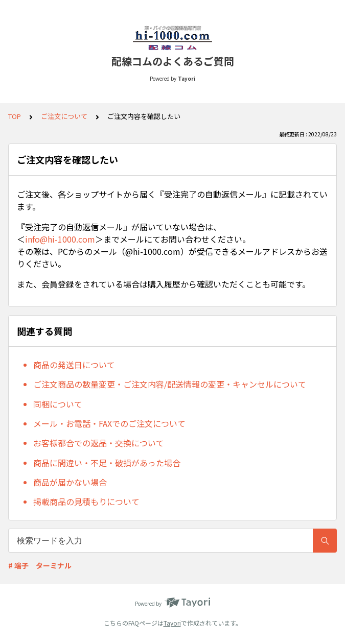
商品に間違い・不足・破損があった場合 (107, 463)
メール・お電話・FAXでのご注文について (109, 423)
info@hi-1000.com (60, 239)
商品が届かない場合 (70, 482)
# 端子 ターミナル (40, 565)
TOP (15, 116)
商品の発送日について (74, 365)
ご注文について (64, 116)
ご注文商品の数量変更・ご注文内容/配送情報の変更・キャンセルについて (170, 384)
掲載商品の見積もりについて (86, 502)
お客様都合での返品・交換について (99, 443)
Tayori (172, 623)
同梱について (58, 404)
